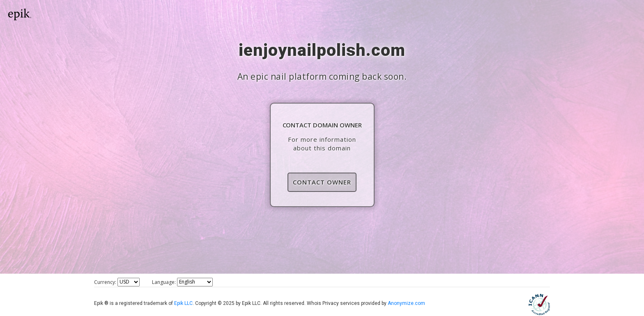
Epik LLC (183, 303)
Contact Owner (322, 182)
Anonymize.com (406, 303)
